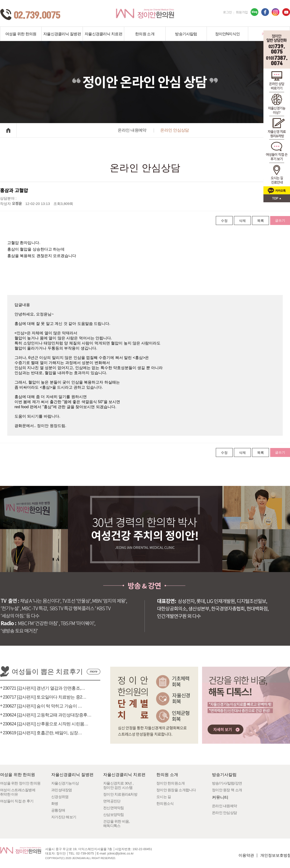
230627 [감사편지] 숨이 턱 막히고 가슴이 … (42, 706)
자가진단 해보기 (64, 817)
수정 (224, 221)
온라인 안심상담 (174, 130)
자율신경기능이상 (65, 783)
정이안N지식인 (227, 34)
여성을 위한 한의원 (21, 34)
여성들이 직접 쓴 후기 (17, 801)
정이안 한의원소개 (170, 783)
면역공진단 (112, 801)
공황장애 (58, 810)
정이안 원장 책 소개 (227, 790)
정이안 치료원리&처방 (120, 794)
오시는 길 (164, 797)
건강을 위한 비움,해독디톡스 (116, 823)
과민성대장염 (62, 790)
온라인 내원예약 (132, 130)
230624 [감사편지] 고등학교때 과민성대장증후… (47, 715)
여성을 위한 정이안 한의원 (20, 783)
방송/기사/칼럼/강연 (227, 783)
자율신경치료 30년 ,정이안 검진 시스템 (118, 785)
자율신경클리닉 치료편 (103, 34)
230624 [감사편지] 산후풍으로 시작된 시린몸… (46, 724)
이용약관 (246, 855)
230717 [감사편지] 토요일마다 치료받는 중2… (45, 697)
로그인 (228, 12)
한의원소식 (165, 803)
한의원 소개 (145, 34)
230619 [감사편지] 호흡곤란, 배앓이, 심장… (42, 733)
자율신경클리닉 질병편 (62, 34)
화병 (55, 803)
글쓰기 (280, 220)
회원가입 (242, 12)
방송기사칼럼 (186, 34)
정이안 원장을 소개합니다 (176, 790)
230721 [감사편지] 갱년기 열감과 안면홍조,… (44, 688)
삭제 (242, 221)
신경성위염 (60, 797)
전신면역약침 (114, 808)
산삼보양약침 (114, 815)
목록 (261, 221)
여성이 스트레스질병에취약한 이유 (18, 792)
